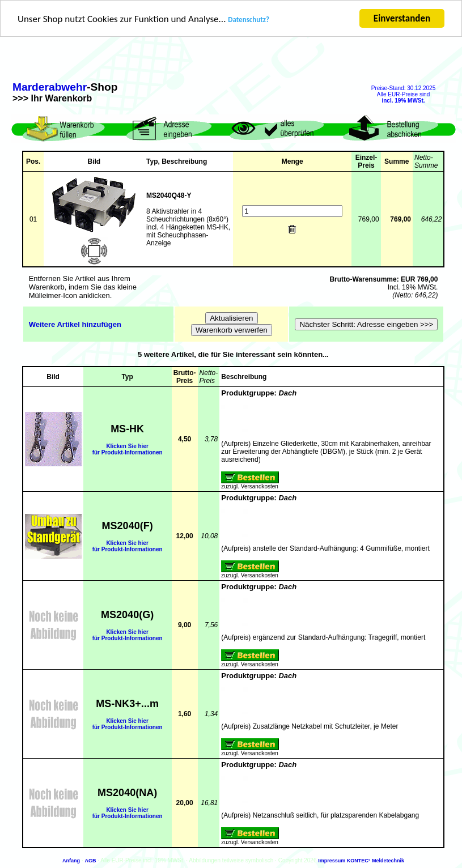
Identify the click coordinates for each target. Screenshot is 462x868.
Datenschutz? (249, 20)
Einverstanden (402, 18)
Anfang (71, 861)
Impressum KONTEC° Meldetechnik (361, 861)
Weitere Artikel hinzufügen (75, 324)
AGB (90, 861)
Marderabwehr (50, 87)
